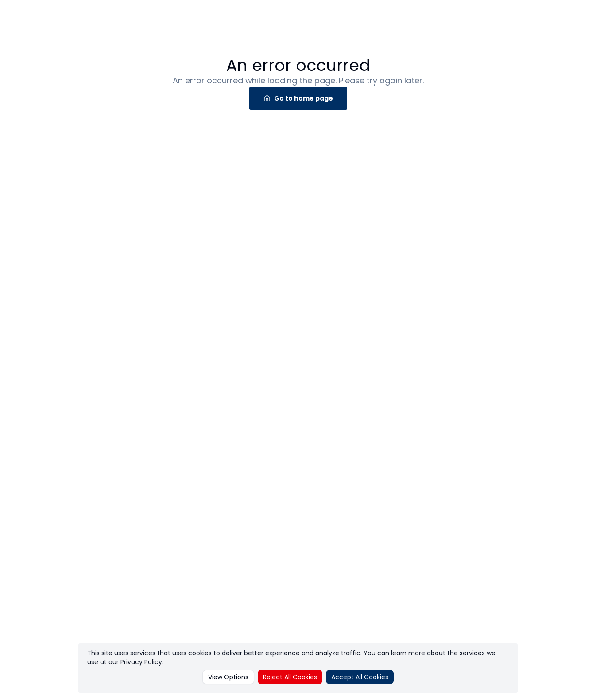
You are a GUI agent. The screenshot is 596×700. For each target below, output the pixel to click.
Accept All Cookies (360, 677)
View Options (228, 677)
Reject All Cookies (290, 677)
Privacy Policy (141, 662)
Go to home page (298, 98)
